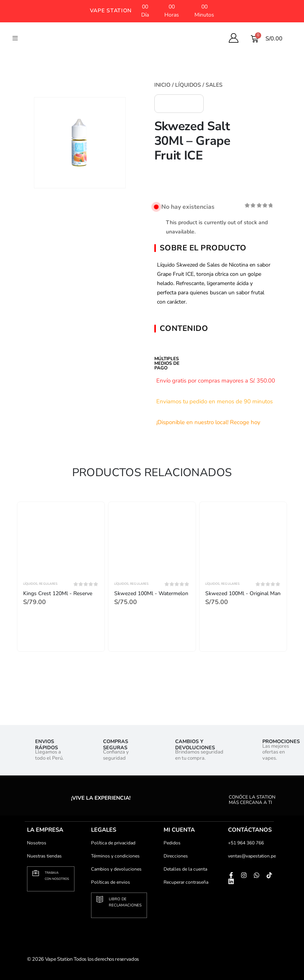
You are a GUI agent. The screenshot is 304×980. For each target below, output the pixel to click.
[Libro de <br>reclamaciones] (100, 899)
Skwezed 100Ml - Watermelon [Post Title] (151, 593)
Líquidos (188, 85)
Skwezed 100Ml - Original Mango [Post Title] (246, 593)
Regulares (48, 584)
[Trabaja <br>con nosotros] (36, 873)
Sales (214, 85)
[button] (111, 11)
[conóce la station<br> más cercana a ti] (240, 791)
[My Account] (234, 38)
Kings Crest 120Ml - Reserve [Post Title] (58, 593)
